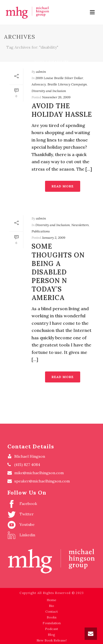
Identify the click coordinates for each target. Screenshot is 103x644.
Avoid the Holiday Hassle (62, 110)
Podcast (51, 629)
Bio (51, 606)
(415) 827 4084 (27, 465)
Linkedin (21, 535)
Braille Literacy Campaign (67, 84)
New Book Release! (52, 640)
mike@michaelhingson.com (39, 473)
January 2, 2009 (54, 238)
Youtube (21, 525)
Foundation (52, 623)
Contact (51, 611)
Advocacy (39, 84)
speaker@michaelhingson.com (42, 481)
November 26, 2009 (56, 97)
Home (39, 62)
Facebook (22, 504)
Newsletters (80, 225)
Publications (41, 231)
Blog (51, 635)
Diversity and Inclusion (49, 91)
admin (41, 72)
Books (52, 617)
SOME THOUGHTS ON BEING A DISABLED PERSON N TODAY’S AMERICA (58, 272)
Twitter (21, 514)
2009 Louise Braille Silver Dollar (59, 78)
